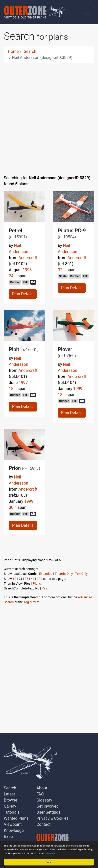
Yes (45, 588)
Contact (43, 824)
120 (40, 579)
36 (27, 579)
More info (51, 853)
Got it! (49, 862)
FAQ (40, 794)
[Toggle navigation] (87, 12)
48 (33, 579)
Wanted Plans (16, 818)
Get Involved (47, 806)
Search (30, 51)
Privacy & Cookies (52, 818)
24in (13, 276)
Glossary (44, 800)
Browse (10, 800)
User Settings (48, 812)
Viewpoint (13, 824)
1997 (23, 383)
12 (14, 579)
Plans (37, 584)
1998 (27, 270)
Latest (9, 794)
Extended (46, 574)
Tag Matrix (31, 602)
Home (13, 51)
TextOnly (81, 574)
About (42, 788)
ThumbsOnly (64, 574)
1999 (78, 389)
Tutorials (12, 812)
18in (13, 389)
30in (13, 507)
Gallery (10, 806)
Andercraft (28, 258)
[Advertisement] (49, 116)
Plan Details (23, 294)
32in (62, 270)
